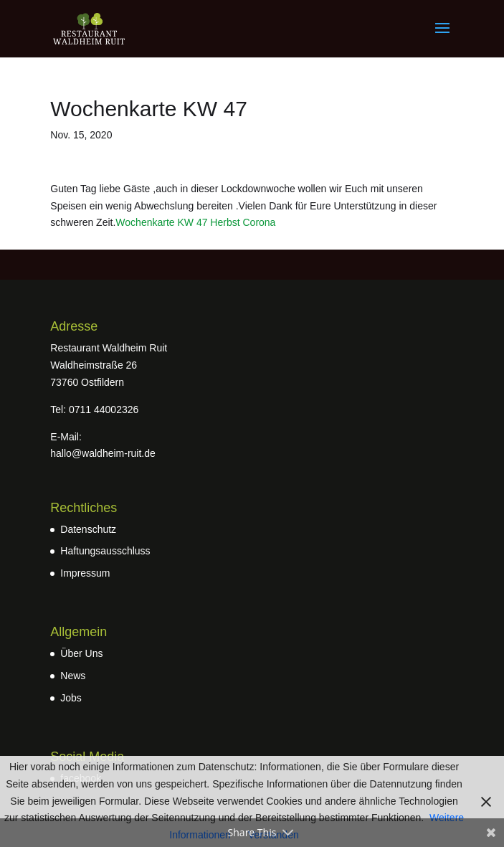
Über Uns (81, 653)
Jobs (71, 698)
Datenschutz (88, 529)
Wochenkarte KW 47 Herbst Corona (195, 222)
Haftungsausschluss (105, 551)
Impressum (85, 573)
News (73, 676)
